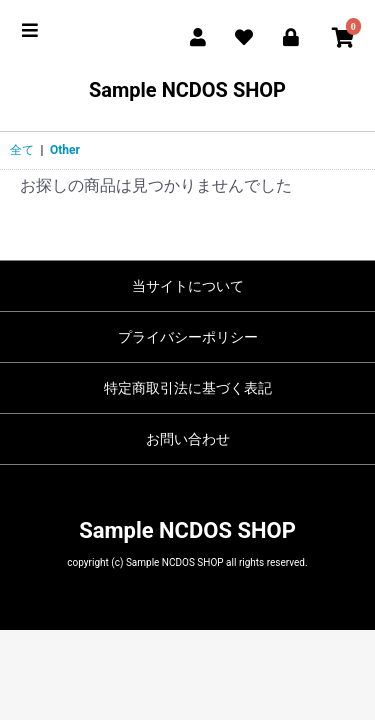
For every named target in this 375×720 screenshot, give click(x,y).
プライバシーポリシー (188, 337)
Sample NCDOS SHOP (187, 90)
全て (22, 150)
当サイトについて (188, 286)
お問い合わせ (188, 439)
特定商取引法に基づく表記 (188, 388)
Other (65, 150)
